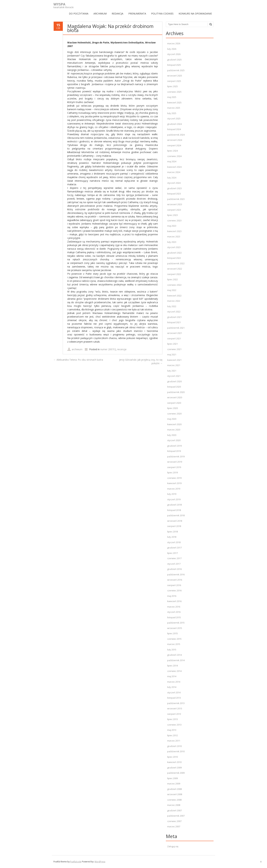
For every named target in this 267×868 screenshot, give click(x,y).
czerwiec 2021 (174, 349)
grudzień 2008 (174, 789)
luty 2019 (172, 494)
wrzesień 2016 (175, 580)
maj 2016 (172, 596)
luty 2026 (172, 49)
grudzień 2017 (174, 548)
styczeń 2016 (174, 612)
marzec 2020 (174, 430)
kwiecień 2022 (174, 296)
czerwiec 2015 (174, 639)
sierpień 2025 (174, 81)
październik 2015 (176, 623)
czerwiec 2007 (174, 821)
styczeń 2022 (174, 312)
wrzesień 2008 (175, 794)
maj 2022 (172, 290)
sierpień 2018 (174, 526)
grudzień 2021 (174, 317)
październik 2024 (176, 135)
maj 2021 (172, 354)
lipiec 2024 (172, 151)
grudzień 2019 (174, 446)
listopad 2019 (174, 451)
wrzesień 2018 (175, 521)
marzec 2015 (174, 644)
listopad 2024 (174, 129)
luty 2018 (172, 537)
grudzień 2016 (174, 569)
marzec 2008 (174, 805)
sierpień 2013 (174, 714)
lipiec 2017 (172, 553)
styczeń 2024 (174, 183)
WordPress (100, 862)
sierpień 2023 (174, 210)
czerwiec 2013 (174, 725)
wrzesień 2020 (175, 397)
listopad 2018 (174, 510)
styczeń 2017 (174, 564)
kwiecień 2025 (174, 102)
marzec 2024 (174, 172)
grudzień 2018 (174, 505)
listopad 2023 (174, 194)
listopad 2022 (174, 258)
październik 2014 (176, 660)
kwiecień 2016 (174, 601)
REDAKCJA (117, 14)
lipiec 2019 (172, 472)
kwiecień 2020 (174, 424)
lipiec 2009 (172, 778)
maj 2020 (172, 419)
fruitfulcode (76, 862)
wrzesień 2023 (175, 204)
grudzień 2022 (174, 253)
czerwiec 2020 (174, 414)
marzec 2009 (174, 784)
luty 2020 (172, 435)
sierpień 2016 (174, 585)
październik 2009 (176, 773)
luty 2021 (172, 371)
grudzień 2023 (174, 188)
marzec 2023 (174, 236)
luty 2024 (172, 178)
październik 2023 (176, 199)
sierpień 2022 (174, 274)
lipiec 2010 (172, 757)
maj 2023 (172, 226)
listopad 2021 (174, 322)
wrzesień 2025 (175, 76)
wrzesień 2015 (175, 628)
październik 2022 (176, 263)
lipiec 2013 (172, 719)
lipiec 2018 (172, 532)
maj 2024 (172, 161)
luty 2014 (172, 687)
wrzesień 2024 (175, 140)
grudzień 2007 (174, 810)
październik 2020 (176, 392)
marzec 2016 (174, 607)
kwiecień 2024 (174, 167)
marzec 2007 (174, 826)
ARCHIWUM (100, 14)
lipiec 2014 (172, 666)
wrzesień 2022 (175, 269)
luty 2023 (172, 242)
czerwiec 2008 (174, 800)
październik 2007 (176, 816)
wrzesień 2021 (175, 333)
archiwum (77, 349)
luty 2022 (172, 306)
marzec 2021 (174, 365)
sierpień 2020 (174, 403)
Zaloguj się (173, 846)
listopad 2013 (174, 698)
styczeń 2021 (174, 376)
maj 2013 (172, 730)
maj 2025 (172, 97)
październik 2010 (176, 751)
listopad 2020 (174, 387)
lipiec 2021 (172, 344)
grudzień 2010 (174, 746)
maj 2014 (172, 676)
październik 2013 (176, 703)
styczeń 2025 (174, 119)
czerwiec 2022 (174, 285)
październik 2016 (176, 574)
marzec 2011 (174, 741)
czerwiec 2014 (174, 671)
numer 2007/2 (108, 349)
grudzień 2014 (174, 655)
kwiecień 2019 (174, 483)
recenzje (122, 349)
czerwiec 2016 (174, 590)
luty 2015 (172, 650)
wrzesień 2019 (175, 462)
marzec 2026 (174, 43)
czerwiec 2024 (174, 156)
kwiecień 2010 (174, 762)
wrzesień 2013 (175, 708)
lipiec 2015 (172, 633)
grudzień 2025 (174, 60)
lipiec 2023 (172, 215)
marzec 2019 (174, 489)
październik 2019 (176, 456)
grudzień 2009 (174, 768)
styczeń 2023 (174, 247)
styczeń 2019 (174, 499)
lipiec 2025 (172, 86)
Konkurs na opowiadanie (195, 14)
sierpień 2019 (174, 467)
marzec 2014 (174, 682)
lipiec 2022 (172, 279)
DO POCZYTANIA (79, 14)
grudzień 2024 (174, 124)
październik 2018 (176, 515)
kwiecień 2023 (174, 231)
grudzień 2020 (174, 381)
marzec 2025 (174, 108)
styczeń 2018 (174, 542)
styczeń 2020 (174, 440)
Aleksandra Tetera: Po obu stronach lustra (78, 360)
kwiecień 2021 (174, 360)
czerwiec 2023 (174, 220)
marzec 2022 (174, 301)
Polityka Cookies (162, 14)
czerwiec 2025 (174, 92)
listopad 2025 (174, 65)
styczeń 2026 (174, 54)
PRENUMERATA (137, 14)
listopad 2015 (174, 617)
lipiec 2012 (172, 735)
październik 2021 (176, 328)
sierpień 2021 (174, 338)
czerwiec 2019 (174, 478)
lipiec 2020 (172, 408)
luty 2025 (172, 113)
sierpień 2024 (174, 145)
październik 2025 (176, 70)
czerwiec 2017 (174, 558)
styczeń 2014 (174, 692)
